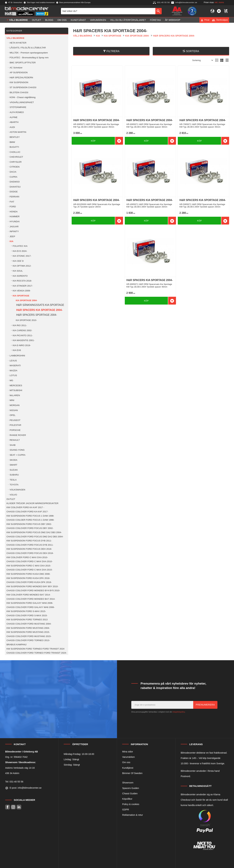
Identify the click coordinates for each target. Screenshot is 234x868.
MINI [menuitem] (12, 400)
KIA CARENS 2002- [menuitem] (22, 330)
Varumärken (128, 757)
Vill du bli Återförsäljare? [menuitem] (128, 20)
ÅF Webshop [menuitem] (173, 20)
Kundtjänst (128, 768)
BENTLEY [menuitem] (15, 137)
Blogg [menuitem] (49, 20)
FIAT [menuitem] (12, 202)
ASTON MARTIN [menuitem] (18, 132)
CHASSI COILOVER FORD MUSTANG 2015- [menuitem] (29, 636)
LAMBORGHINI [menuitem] (17, 356)
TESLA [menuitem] (13, 480)
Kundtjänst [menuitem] (78, 20)
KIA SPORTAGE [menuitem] (21, 296)
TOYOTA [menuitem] (14, 485)
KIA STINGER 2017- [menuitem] (23, 286)
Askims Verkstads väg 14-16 (20, 768)
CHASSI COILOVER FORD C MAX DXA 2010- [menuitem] (29, 561)
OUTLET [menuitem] (37, 20)
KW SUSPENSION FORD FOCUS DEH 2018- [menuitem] (29, 549)
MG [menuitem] (11, 380)
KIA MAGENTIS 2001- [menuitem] (24, 340)
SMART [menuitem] (13, 465)
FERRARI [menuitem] (14, 197)
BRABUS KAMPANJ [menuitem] (16, 645)
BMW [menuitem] (12, 142)
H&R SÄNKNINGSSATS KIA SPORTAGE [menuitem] (40, 305)
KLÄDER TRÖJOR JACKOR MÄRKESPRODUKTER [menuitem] (32, 503)
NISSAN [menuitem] (14, 410)
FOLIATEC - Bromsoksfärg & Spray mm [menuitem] (29, 58)
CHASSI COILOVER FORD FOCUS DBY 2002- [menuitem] (30, 528)
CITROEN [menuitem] (15, 167)
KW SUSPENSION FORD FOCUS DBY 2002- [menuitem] (29, 524)
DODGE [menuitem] (14, 192)
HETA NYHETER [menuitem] (18, 43)
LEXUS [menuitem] (13, 361)
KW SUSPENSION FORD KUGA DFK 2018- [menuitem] (28, 578)
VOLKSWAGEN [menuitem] (17, 490)
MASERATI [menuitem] (15, 365)
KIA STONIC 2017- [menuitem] (22, 256)
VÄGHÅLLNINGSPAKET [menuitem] (22, 102)
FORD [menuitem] (13, 207)
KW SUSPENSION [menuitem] (19, 82)
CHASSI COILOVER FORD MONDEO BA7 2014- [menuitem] (31, 599)
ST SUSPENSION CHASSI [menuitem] (23, 87)
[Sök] (159, 11)
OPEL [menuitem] (13, 415)
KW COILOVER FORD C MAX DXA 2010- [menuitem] (27, 557)
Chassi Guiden (130, 793)
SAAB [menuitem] (13, 445)
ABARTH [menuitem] (14, 122)
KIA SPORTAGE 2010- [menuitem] (26, 320)
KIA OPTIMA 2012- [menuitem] (22, 266)
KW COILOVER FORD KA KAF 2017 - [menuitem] (25, 507)
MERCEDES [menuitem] (16, 385)
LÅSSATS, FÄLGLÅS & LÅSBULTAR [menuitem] (28, 48)
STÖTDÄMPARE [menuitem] (18, 107)
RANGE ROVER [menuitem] (18, 435)
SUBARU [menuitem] (14, 475)
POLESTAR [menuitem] (15, 425)
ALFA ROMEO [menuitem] (17, 112)
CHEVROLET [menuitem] (16, 157)
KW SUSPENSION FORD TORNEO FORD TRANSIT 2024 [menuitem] (35, 649)
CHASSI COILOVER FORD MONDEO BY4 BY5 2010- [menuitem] (33, 590)
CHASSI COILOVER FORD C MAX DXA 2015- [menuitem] (29, 570)
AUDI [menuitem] (12, 127)
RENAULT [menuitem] (15, 440)
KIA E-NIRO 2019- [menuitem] (22, 345)
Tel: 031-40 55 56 (14, 782)
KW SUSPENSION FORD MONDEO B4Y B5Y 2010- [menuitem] (32, 586)
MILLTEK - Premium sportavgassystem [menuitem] (29, 53)
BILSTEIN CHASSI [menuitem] (19, 92)
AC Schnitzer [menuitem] (16, 68)
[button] (219, 11)
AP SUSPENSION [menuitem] (19, 72)
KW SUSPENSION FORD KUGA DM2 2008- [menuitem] (28, 574)
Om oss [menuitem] (62, 20)
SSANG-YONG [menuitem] (17, 450)
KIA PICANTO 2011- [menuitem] (23, 335)
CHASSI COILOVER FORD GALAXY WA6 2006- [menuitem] (31, 607)
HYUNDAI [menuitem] (15, 222)
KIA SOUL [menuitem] (18, 271)
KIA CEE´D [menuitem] (18, 261)
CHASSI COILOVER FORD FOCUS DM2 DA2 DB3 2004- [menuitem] (35, 537)
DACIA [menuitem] (13, 172)
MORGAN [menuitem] (15, 405)
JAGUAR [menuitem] (14, 227)
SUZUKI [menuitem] (14, 470)
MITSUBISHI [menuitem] (16, 390)
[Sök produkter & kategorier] (108, 11)
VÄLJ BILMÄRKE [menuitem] (19, 20)
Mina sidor (128, 752)
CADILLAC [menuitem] (15, 152)
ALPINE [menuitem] (13, 117)
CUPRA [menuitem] (13, 177)
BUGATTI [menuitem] (14, 147)
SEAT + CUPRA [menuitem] (17, 455)
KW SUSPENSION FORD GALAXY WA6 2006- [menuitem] (30, 603)
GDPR (126, 810)
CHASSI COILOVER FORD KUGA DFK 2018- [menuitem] (29, 582)
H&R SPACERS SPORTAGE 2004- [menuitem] (37, 315)
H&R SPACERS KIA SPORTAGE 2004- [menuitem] (39, 310)
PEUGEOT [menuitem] (15, 420)
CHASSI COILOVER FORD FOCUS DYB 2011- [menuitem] (30, 545)
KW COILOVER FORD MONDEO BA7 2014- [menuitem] (29, 595)
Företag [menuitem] (155, 20)
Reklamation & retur (133, 815)
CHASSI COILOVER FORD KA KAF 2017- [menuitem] (27, 512)
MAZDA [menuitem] (13, 371)
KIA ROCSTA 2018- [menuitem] (22, 281)
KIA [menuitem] (11, 241)
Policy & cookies (131, 804)
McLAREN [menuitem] (15, 395)
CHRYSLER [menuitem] (16, 162)
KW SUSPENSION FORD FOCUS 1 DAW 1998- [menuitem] (30, 516)
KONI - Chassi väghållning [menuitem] (23, 97)
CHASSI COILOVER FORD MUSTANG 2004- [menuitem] (29, 624)
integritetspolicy (179, 712)
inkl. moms (219, 2)
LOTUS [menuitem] (13, 375)
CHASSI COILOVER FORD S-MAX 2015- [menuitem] (27, 615)
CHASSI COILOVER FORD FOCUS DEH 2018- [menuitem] (30, 553)
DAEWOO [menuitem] (15, 182)
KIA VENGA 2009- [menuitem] (22, 291)
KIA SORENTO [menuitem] (20, 276)
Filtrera (113, 51)
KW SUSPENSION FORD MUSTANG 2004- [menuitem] (28, 628)
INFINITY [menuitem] (14, 231)
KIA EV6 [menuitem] (17, 350)
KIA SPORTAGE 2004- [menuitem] (26, 300)
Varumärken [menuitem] (98, 20)
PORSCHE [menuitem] (15, 430)
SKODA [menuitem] (13, 460)
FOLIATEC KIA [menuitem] (20, 246)
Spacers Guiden (131, 788)
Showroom (128, 783)
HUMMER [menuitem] (15, 216)
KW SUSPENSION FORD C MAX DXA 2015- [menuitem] (29, 566)
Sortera (193, 51)
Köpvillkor (127, 799)
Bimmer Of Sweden (132, 773)
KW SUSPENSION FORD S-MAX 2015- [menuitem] (26, 611)
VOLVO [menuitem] (13, 495)
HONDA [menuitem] (14, 212)
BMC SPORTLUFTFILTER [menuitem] (23, 63)
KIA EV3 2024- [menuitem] (20, 251)
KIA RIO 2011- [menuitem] (20, 325)
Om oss (126, 762)
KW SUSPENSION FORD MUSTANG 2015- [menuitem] (28, 632)
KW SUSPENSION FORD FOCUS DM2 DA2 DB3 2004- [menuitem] (34, 532)
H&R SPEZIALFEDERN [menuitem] (21, 78)
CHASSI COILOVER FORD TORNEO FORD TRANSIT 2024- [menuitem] (37, 653)
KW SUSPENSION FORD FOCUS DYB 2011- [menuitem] (29, 541)
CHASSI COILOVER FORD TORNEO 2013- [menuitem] (28, 640)
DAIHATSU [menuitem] (15, 187)
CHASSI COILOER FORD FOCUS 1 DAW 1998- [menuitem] (30, 520)
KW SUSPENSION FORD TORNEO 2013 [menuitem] (27, 620)
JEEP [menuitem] (12, 236)
